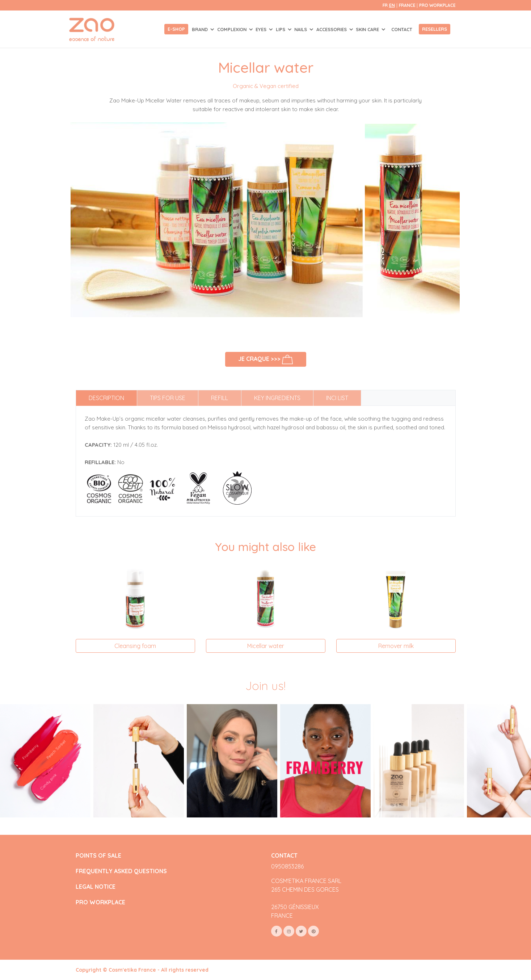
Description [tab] (106, 398)
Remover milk (396, 646)
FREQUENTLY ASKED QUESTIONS (121, 871)
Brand (201, 29)
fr (385, 5)
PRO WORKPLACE (100, 902)
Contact (402, 29)
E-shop (176, 29)
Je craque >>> (265, 359)
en (392, 5)
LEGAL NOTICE (96, 887)
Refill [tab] (220, 398)
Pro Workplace (437, 5)
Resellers (435, 29)
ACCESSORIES (332, 29)
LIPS (281, 29)
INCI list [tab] (337, 398)
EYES (262, 29)
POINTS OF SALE (98, 856)
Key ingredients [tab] (277, 398)
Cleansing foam (135, 646)
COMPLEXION (233, 29)
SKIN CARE (368, 29)
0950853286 (287, 866)
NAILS (301, 29)
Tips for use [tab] (168, 398)
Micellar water (266, 646)
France (408, 5)
